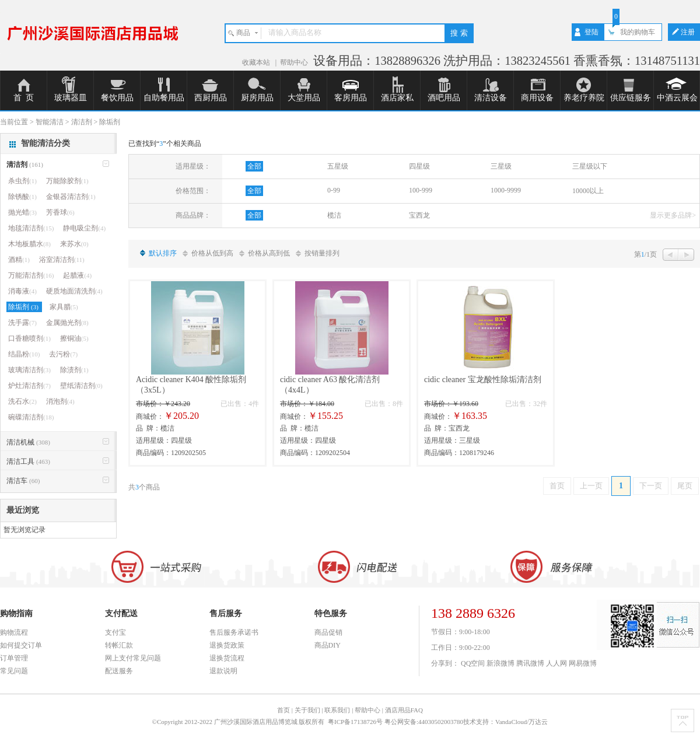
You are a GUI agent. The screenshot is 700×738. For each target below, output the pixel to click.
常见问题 (14, 671)
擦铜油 (74, 338)
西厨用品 (211, 98)
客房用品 (351, 98)
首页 (557, 486)
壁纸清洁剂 (81, 386)
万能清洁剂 (31, 275)
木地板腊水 (29, 244)
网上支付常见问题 (133, 658)
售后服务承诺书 (234, 632)
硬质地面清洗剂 (74, 291)
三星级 (501, 166)
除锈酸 (22, 197)
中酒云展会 (677, 98)
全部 (254, 166)
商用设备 (537, 98)
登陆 (591, 32)
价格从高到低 (269, 253)
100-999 (421, 190)
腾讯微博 (530, 663)
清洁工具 (28, 461)
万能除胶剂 (67, 181)
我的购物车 (638, 32)
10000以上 (588, 191)
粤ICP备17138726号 (356, 722)
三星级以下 (590, 166)
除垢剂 (24, 307)
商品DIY (328, 645)
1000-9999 (506, 190)
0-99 (334, 190)
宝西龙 (419, 215)
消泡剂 (60, 401)
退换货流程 (227, 658)
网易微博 (583, 663)
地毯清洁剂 (31, 228)
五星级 (338, 166)
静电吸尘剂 (84, 228)
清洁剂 (25, 165)
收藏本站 (257, 62)
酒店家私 (397, 98)
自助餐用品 (164, 98)
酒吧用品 (444, 98)
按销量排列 (322, 253)
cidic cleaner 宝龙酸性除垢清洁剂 (483, 380)
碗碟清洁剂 (31, 417)
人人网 (556, 663)
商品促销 (328, 632)
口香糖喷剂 (29, 338)
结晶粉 (24, 354)
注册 (688, 32)
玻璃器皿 (71, 98)
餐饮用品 (117, 98)
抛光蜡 (22, 212)
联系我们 (337, 710)
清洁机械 (28, 442)
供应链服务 (631, 98)
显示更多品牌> (673, 215)
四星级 (419, 166)
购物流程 (14, 632)
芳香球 (60, 212)
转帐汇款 (119, 645)
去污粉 (63, 354)
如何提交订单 (21, 645)
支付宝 (116, 632)
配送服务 (119, 671)
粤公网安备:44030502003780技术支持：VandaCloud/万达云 (466, 722)
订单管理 (14, 658)
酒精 (19, 260)
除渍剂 (74, 370)
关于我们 (307, 710)
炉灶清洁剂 (29, 386)
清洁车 (23, 481)
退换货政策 (227, 645)
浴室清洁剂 (62, 260)
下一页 (651, 486)
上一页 (591, 486)
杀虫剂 (22, 181)
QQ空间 (473, 663)
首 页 (24, 98)
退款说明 (223, 671)
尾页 (685, 486)
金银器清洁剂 (71, 197)
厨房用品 (257, 98)
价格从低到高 (212, 253)
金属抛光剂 (67, 323)
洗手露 (22, 323)
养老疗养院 (584, 98)
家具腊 (64, 307)
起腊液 (77, 275)
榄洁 (334, 215)
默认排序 (163, 253)
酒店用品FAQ (404, 710)
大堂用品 (304, 98)
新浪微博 (501, 663)
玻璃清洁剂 (29, 370)
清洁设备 (491, 98)
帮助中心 (294, 62)
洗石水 (22, 401)
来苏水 (74, 244)
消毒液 (22, 291)
